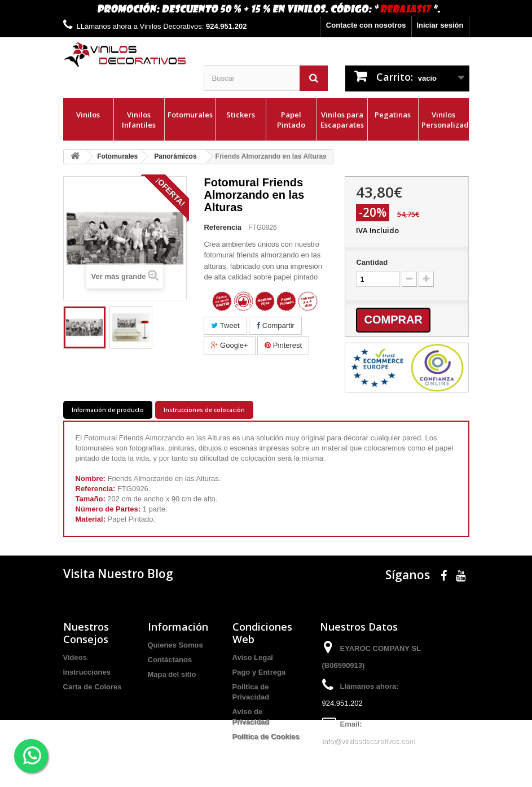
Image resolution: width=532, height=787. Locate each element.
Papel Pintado (291, 120)
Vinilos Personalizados (445, 120)
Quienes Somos (175, 645)
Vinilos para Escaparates (342, 120)
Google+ (229, 345)
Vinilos (88, 115)
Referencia (222, 227)
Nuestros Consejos (86, 633)
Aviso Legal (253, 657)
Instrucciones (87, 672)
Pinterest (283, 345)
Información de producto (108, 410)
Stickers (241, 115)
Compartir (275, 325)
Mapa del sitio (172, 674)
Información (178, 627)
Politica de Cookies (266, 736)
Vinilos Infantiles (139, 120)
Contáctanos (170, 660)
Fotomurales (190, 115)
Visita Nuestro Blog (118, 574)
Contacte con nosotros (366, 25)
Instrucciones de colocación (204, 410)
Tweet (225, 325)
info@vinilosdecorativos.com (369, 741)
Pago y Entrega (259, 672)
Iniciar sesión (440, 25)
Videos (75, 657)
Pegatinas (393, 115)
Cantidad (372, 262)
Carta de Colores (93, 687)
